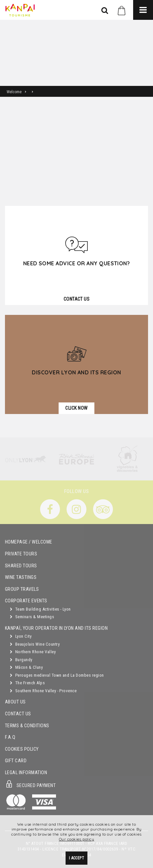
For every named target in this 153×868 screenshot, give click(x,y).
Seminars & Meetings (32, 617)
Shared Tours (21, 566)
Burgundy (21, 660)
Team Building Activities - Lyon (40, 609)
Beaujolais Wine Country (35, 644)
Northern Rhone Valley (33, 652)
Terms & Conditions (27, 726)
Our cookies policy (77, 839)
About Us (15, 702)
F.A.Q (10, 737)
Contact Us (18, 714)
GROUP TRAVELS (22, 589)
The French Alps (27, 683)
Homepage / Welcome (29, 542)
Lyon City (21, 636)
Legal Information (26, 773)
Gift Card (16, 761)
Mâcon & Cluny (26, 667)
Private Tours (21, 554)
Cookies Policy (22, 749)
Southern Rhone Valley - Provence (43, 691)
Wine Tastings (21, 577)
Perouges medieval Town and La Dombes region (57, 675)
